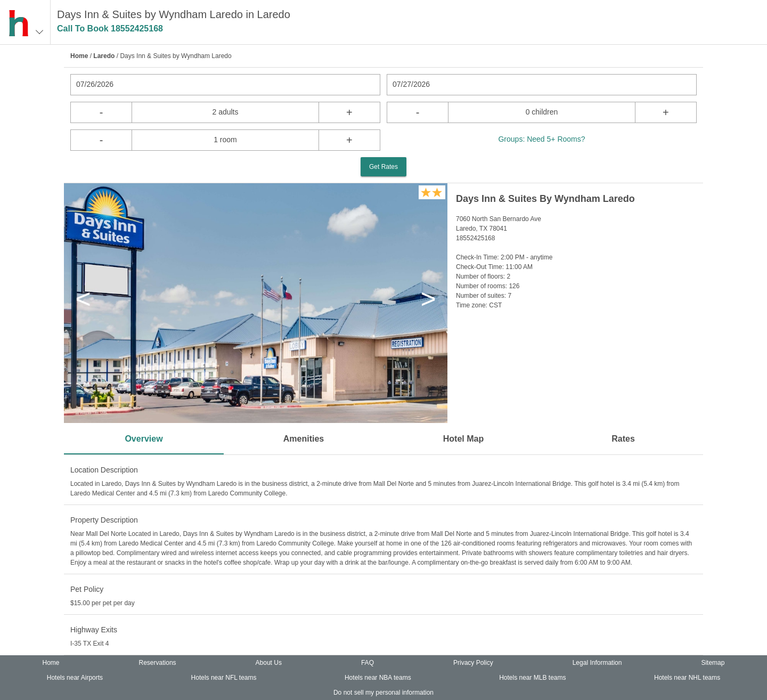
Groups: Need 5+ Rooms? (541, 139)
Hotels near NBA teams (378, 678)
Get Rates (383, 167)
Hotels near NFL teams (224, 678)
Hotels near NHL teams (687, 678)
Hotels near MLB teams (532, 678)
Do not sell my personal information (383, 693)
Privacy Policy (473, 663)
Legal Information (597, 663)
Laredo (104, 56)
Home (79, 56)
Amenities (304, 439)
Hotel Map (463, 439)
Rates (623, 439)
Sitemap (713, 663)
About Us (269, 663)
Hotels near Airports (75, 678)
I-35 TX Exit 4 (89, 644)
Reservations (158, 663)
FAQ (368, 663)
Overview (144, 439)
